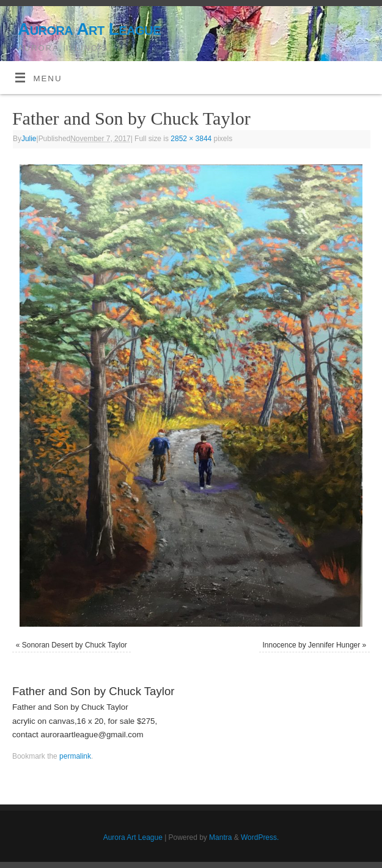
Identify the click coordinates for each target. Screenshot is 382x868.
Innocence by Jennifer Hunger (312, 645)
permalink (75, 756)
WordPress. (260, 837)
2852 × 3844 (191, 139)
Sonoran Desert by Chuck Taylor (75, 645)
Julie (29, 139)
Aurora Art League (89, 29)
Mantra (220, 837)
